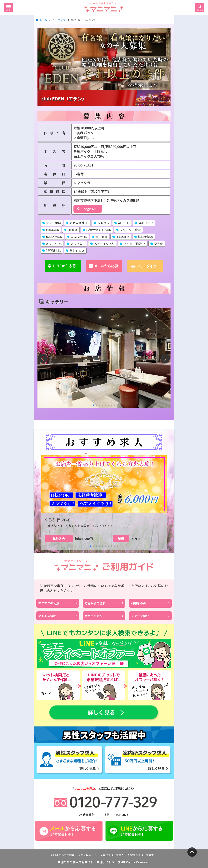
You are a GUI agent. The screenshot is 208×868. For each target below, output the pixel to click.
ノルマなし (76, 244)
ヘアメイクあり (103, 244)
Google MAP (88, 209)
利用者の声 (150, 603)
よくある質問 (58, 616)
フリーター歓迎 (128, 230)
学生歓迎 (100, 237)
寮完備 (157, 244)
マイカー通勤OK (133, 244)
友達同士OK (77, 237)
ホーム (41, 20)
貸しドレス (75, 251)
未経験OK (121, 237)
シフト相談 (52, 223)
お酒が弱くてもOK (97, 230)
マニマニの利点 (58, 603)
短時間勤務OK (77, 223)
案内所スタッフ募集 (141, 855)
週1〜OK (122, 223)
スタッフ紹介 (150, 616)
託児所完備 (52, 251)
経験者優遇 (144, 237)
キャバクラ (59, 20)
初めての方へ (104, 616)
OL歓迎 (71, 230)
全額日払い (144, 223)
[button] (94, 405)
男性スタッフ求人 (112, 855)
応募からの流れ (104, 603)
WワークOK (52, 244)
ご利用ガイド (87, 855)
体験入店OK (52, 237)
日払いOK (51, 230)
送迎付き (101, 223)
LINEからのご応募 (62, 855)
